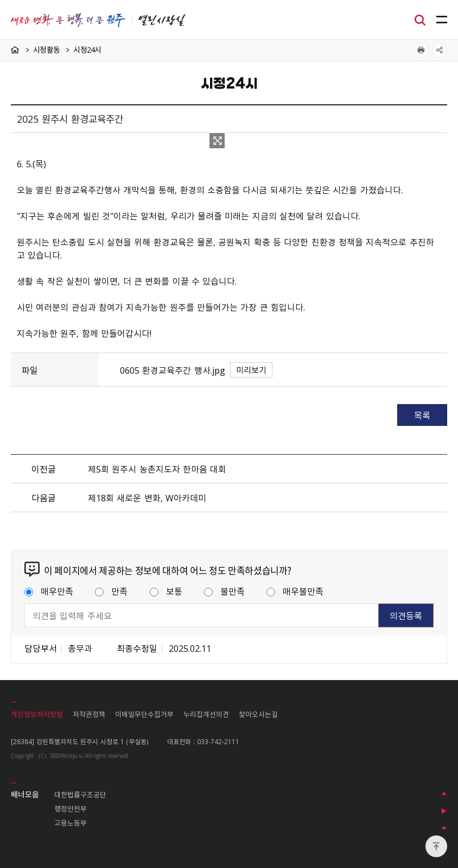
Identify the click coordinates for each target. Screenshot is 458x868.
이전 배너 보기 (444, 794)
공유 (440, 50)
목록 (422, 415)
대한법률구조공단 (80, 794)
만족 (111, 591)
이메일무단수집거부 (144, 714)
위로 (436, 846)
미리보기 (251, 370)
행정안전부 (71, 809)
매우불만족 (295, 591)
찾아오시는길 (258, 714)
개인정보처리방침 (37, 714)
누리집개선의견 (206, 714)
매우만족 (49, 591)
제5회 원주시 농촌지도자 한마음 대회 (157, 469)
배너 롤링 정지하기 (444, 811)
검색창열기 (420, 19)
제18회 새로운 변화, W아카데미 (147, 498)
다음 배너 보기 (444, 828)
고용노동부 (71, 823)
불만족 (224, 591)
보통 (166, 591)
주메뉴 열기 (442, 20)
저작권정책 (89, 714)
